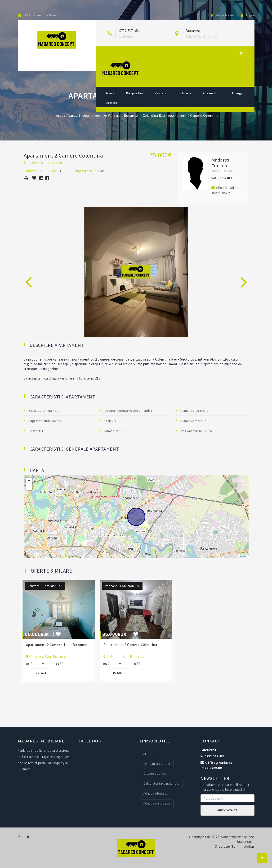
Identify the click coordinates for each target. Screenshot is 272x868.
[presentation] (28, 277)
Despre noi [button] (135, 93)
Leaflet (243, 556)
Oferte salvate (221, 15)
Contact (111, 103)
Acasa (110, 93)
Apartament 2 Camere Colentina (131, 645)
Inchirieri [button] (184, 93)
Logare (248, 15)
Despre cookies (155, 773)
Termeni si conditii (157, 764)
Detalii (42, 673)
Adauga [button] (237, 93)
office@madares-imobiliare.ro (226, 190)
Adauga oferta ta (156, 793)
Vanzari (160, 93)
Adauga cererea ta (157, 803)
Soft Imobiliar (243, 846)
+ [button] (29, 481)
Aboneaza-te (227, 810)
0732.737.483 (129, 31)
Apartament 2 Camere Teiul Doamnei (58, 645)
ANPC (147, 754)
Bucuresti (209, 750)
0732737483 (223, 178)
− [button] (29, 487)
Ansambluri (211, 93)
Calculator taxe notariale (161, 783)
